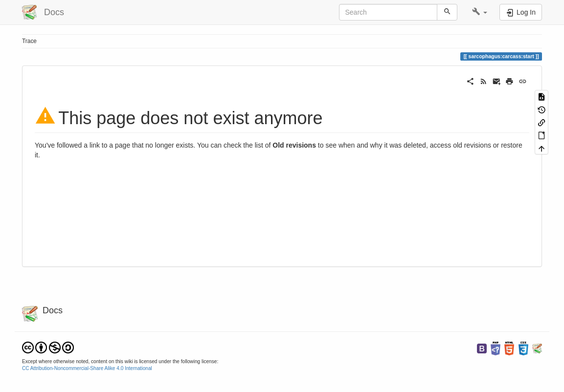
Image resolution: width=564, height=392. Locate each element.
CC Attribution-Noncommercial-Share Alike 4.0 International (87, 368)
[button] (480, 12)
